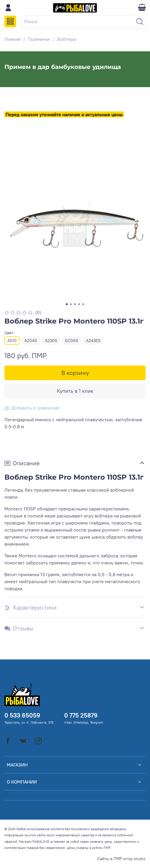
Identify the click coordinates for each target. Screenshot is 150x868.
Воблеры (67, 39)
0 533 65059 (22, 715)
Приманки (39, 39)
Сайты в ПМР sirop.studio (121, 859)
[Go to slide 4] (79, 304)
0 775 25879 (81, 715)
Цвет (9, 333)
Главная (12, 39)
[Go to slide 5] (83, 304)
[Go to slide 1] (67, 304)
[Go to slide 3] (75, 304)
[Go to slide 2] (71, 304)
